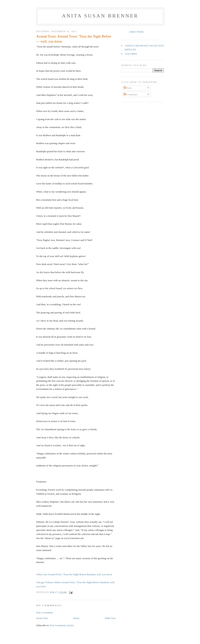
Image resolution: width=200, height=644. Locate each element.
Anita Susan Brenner (100, 16)
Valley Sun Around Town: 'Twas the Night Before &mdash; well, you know (74, 574)
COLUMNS (131, 54)
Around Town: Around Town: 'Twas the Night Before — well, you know (74, 39)
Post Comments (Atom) (62, 625)
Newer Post (42, 618)
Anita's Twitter (136, 32)
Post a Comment (44, 613)
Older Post (110, 618)
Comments (131, 94)
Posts (128, 88)
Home (76, 618)
